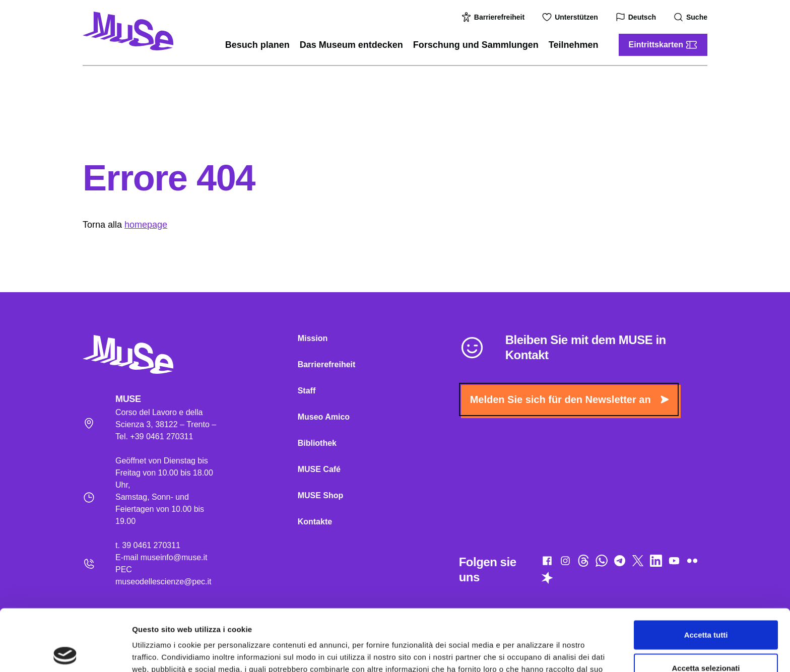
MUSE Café (319, 469)
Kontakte (315, 522)
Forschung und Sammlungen (476, 45)
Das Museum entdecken (351, 45)
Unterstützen (571, 17)
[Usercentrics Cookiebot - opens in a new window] (65, 652)
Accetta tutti (706, 573)
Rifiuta (706, 639)
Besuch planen (257, 45)
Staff (307, 391)
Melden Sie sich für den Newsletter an (569, 399)
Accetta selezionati (706, 606)
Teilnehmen (574, 45)
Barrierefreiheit (494, 17)
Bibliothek (317, 443)
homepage (146, 225)
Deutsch (637, 17)
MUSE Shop (321, 495)
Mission (313, 338)
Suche (692, 17)
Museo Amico (324, 417)
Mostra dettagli (530, 652)
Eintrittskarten (663, 45)
